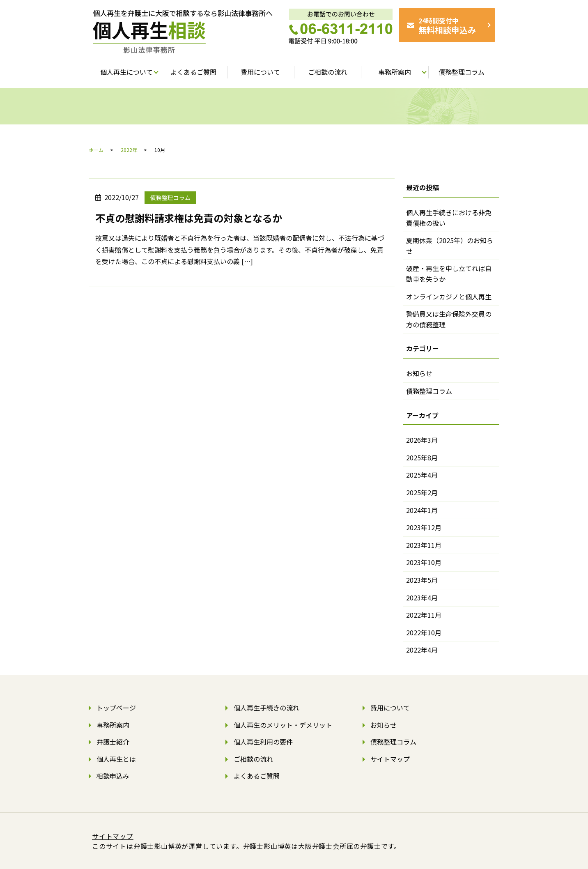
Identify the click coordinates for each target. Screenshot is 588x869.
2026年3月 (422, 440)
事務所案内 (113, 725)
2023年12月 (424, 527)
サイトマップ (390, 759)
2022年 (129, 150)
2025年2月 (422, 492)
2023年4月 (422, 598)
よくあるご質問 (257, 776)
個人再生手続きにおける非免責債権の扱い (449, 218)
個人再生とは (116, 759)
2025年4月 (422, 475)
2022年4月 (422, 650)
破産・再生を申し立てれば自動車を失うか (449, 274)
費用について (390, 708)
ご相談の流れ (253, 759)
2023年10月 (424, 562)
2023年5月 (422, 580)
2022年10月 (424, 632)
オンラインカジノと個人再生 (449, 297)
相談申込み (113, 776)
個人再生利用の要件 (263, 742)
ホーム (96, 150)
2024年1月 (422, 510)
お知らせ (419, 373)
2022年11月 (424, 615)
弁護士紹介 (113, 742)
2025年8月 (422, 457)
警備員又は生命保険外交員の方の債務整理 (449, 319)
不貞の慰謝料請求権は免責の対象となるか (189, 218)
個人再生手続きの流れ (266, 708)
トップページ (116, 708)
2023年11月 (424, 545)
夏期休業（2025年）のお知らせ (450, 246)
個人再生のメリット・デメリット (283, 725)
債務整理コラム (170, 198)
